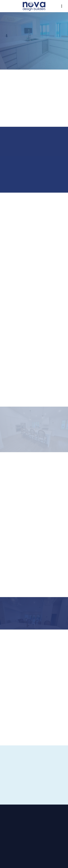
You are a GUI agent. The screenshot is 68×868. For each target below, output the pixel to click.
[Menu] (62, 6)
